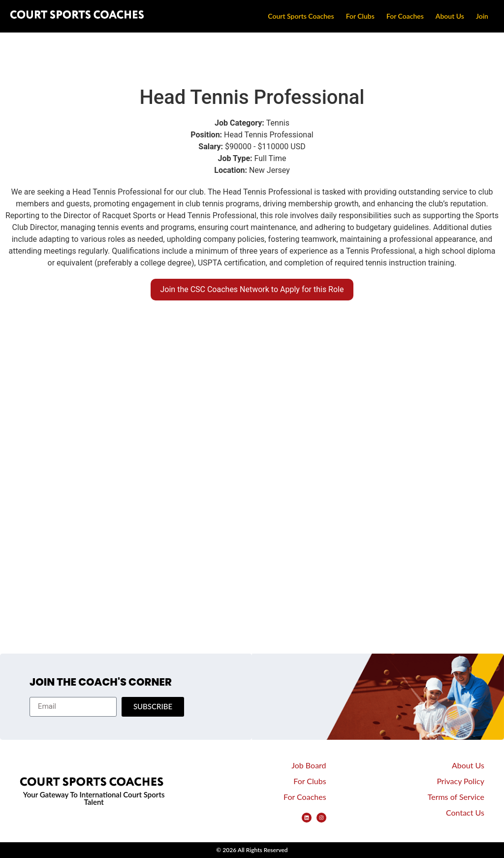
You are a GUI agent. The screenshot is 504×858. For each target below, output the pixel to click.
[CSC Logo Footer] (94, 783)
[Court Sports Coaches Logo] (79, 16)
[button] (252, 290)
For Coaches (405, 16)
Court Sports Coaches (301, 16)
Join (482, 16)
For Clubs (360, 16)
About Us (450, 16)
